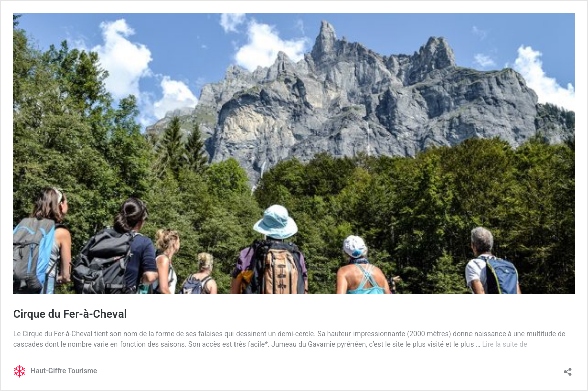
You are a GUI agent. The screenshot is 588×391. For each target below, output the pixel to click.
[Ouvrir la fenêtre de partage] (568, 369)
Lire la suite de (505, 344)
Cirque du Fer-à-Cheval (70, 314)
